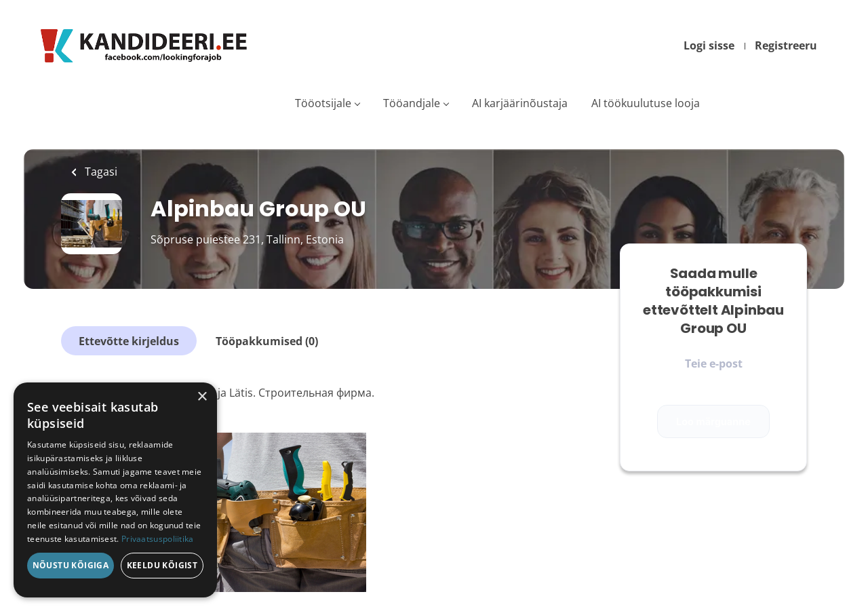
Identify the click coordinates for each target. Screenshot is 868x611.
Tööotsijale (323, 103)
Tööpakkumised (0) (267, 341)
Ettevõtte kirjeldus (129, 341)
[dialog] (115, 490)
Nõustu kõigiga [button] (71, 565)
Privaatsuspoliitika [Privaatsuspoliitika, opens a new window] (158, 539)
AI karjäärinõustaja (520, 103)
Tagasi (100, 172)
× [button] (202, 397)
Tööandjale (412, 103)
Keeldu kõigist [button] (162, 565)
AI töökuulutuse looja (646, 103)
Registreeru (786, 45)
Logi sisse (709, 45)
